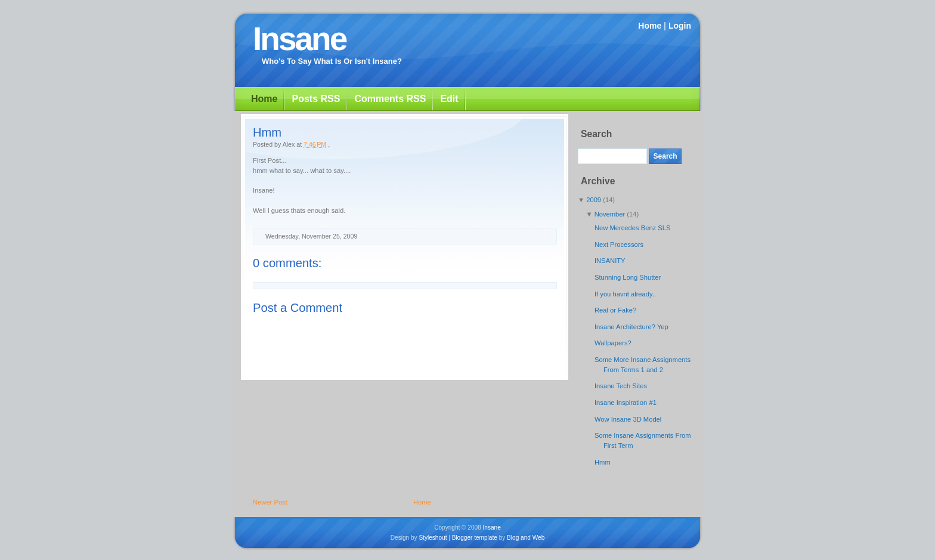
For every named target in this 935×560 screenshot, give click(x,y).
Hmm (267, 132)
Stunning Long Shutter (628, 277)
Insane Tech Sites (621, 386)
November (611, 214)
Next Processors (619, 245)
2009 (595, 200)
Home (650, 26)
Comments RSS (390, 99)
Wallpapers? (613, 343)
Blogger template (475, 538)
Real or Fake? (615, 310)
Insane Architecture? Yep (631, 327)
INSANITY (610, 261)
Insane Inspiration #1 (626, 403)
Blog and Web (526, 538)
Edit (449, 99)
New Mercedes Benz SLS (632, 228)
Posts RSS (316, 99)
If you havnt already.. (625, 294)
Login (680, 26)
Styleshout (433, 538)
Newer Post (270, 502)
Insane (299, 39)
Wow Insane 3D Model (628, 419)
